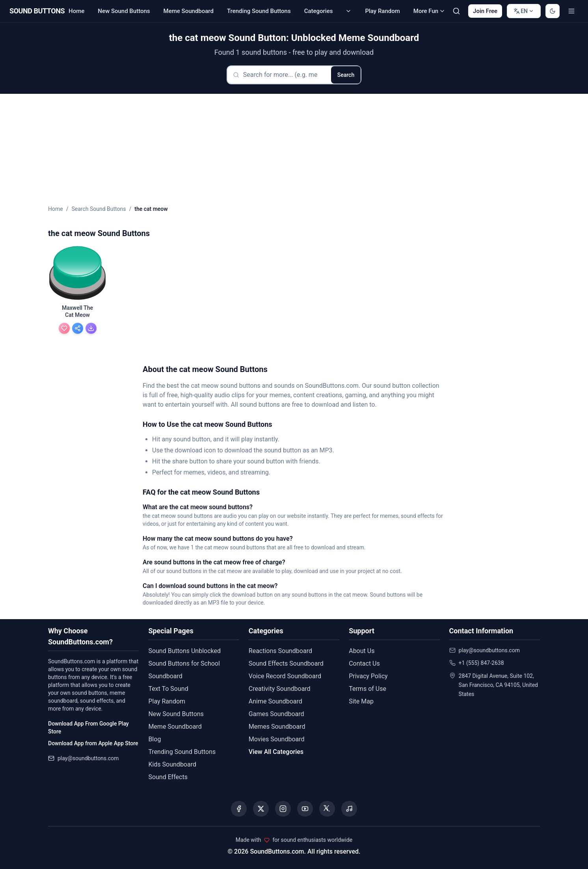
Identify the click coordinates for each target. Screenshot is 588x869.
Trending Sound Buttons (259, 11)
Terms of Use (367, 689)
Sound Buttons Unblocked (184, 651)
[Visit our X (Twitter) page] (261, 809)
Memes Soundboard (277, 727)
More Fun (429, 11)
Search (346, 75)
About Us (362, 651)
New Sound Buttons (124, 11)
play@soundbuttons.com (88, 758)
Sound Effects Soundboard (286, 663)
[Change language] (524, 11)
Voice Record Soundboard (285, 676)
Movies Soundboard (277, 739)
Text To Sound (168, 689)
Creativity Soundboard (280, 689)
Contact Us (364, 663)
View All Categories (276, 752)
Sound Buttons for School (184, 663)
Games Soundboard (276, 714)
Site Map (361, 701)
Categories (319, 11)
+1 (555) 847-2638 (481, 663)
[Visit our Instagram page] (283, 809)
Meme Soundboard (189, 11)
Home (76, 11)
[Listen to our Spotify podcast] (349, 809)
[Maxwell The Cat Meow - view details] (78, 313)
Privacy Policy (368, 676)
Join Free (485, 11)
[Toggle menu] (571, 11)
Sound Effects (168, 777)
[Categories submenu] (348, 11)
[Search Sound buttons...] (456, 11)
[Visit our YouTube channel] (305, 809)
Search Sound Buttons (99, 209)
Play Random (382, 11)
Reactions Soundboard (280, 651)
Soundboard (165, 676)
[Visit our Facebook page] (239, 809)
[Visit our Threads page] (327, 809)
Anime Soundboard (275, 701)
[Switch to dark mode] (553, 11)
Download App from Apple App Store (93, 743)
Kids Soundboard (172, 764)
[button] (77, 274)
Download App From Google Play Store (88, 728)
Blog (154, 739)
